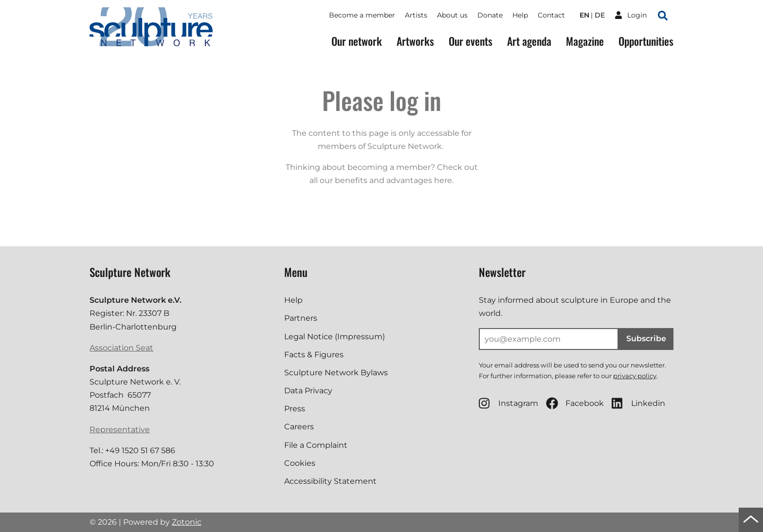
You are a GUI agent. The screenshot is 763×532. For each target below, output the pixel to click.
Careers (299, 427)
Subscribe (646, 339)
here (443, 180)
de (600, 15)
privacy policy (635, 376)
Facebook (575, 403)
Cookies (300, 463)
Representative (120, 430)
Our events (471, 41)
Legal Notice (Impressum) (335, 337)
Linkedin (638, 403)
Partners (301, 318)
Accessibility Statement (330, 481)
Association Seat (121, 348)
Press (295, 409)
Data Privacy (308, 391)
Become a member (362, 15)
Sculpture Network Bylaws (336, 373)
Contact (551, 15)
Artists (416, 15)
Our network (357, 41)
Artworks (415, 41)
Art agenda (529, 41)
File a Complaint (316, 445)
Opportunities (646, 41)
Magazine (585, 41)
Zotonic (187, 522)
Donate (490, 15)
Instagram (509, 403)
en (584, 15)
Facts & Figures (314, 355)
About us (452, 15)
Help (520, 15)
